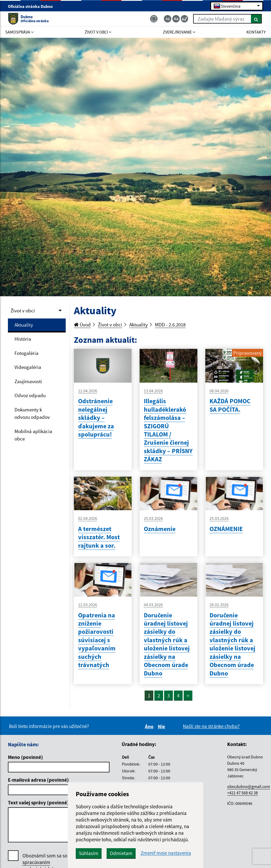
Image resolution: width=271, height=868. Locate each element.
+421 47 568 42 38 (243, 793)
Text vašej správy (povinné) (38, 803)
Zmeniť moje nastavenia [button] (166, 853)
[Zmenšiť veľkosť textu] (168, 19)
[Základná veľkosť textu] (176, 19)
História (23, 339)
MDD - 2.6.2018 (170, 325)
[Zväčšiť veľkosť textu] (184, 19)
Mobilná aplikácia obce (33, 435)
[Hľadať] (256, 19)
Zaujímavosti (28, 381)
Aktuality (24, 325)
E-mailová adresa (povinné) (38, 780)
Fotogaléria (27, 353)
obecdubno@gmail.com (249, 786)
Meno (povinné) (25, 757)
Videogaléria (28, 367)
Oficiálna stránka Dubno (33, 6)
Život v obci (23, 311)
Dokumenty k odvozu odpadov (32, 413)
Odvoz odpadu (30, 395)
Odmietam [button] (121, 853)
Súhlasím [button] (89, 853)
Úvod (82, 325)
